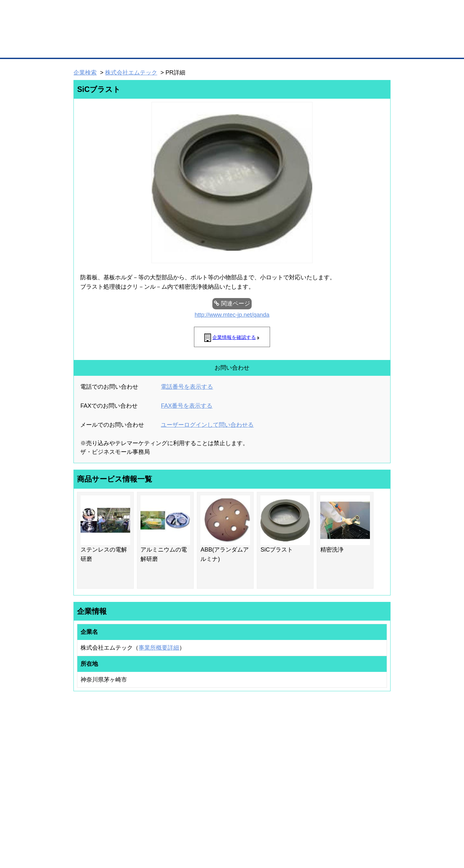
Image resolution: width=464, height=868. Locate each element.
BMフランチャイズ (161, 802)
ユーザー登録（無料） (86, 754)
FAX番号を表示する (187, 406)
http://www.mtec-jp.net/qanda (232, 315)
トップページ (87, 48)
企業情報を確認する (234, 337)
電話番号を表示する (187, 387)
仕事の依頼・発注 (82, 771)
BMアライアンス (159, 794)
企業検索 (85, 73)
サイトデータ (208, 829)
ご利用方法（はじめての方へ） (362, 754)
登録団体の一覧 (215, 754)
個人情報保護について (360, 829)
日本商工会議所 (296, 754)
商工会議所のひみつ (300, 762)
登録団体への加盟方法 (221, 762)
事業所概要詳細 (159, 648)
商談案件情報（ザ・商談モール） (96, 779)
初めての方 (84, 829)
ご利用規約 (314, 829)
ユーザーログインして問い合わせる (207, 425)
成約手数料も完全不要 (182, 35)
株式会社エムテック (131, 73)
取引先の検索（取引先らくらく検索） (100, 762)
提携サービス (157, 785)
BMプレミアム (158, 754)
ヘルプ (240, 829)
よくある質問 (346, 762)
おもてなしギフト (298, 771)
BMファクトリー (159, 777)
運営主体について (350, 771)
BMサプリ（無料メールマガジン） (97, 796)
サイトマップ (168, 829)
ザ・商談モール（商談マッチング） (280, 48)
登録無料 (98, 35)
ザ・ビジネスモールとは (313, 11)
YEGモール (292, 779)
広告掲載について (125, 829)
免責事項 (82, 838)
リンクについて (275, 829)
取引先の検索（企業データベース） (184, 48)
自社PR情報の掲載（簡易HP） (94, 787)
